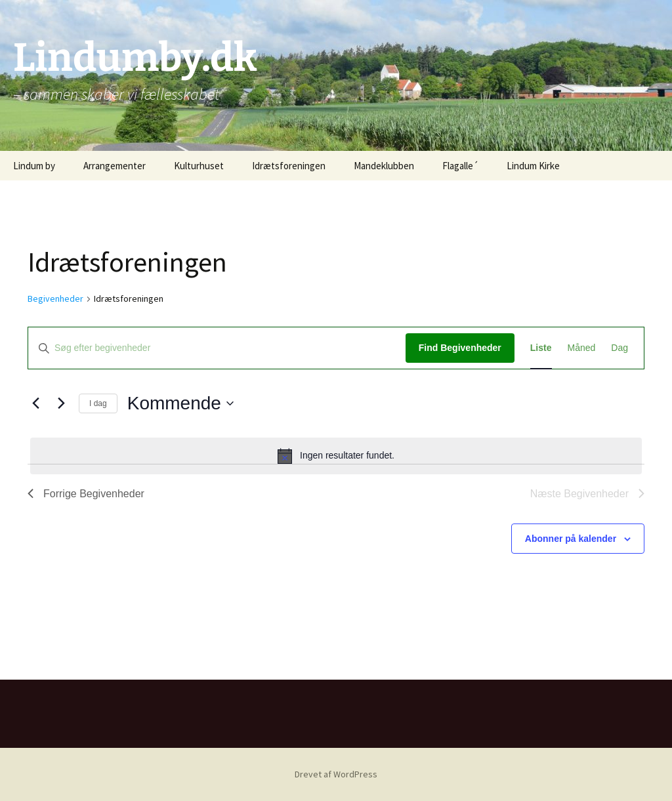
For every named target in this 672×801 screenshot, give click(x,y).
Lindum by (34, 166)
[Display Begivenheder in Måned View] (582, 348)
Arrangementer (115, 166)
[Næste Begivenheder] (61, 403)
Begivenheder (55, 298)
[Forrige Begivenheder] (35, 403)
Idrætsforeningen (289, 166)
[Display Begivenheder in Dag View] (619, 348)
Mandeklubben (384, 166)
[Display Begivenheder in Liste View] (541, 348)
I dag (98, 403)
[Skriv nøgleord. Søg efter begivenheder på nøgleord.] (217, 348)
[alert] (336, 456)
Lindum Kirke (533, 166)
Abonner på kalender (571, 539)
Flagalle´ (460, 166)
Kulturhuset (199, 166)
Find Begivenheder (460, 348)
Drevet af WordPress (336, 774)
